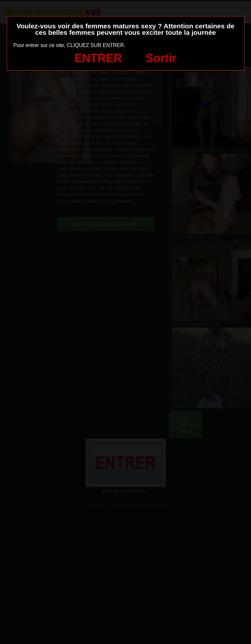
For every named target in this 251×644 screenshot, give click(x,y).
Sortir (161, 58)
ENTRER (98, 58)
